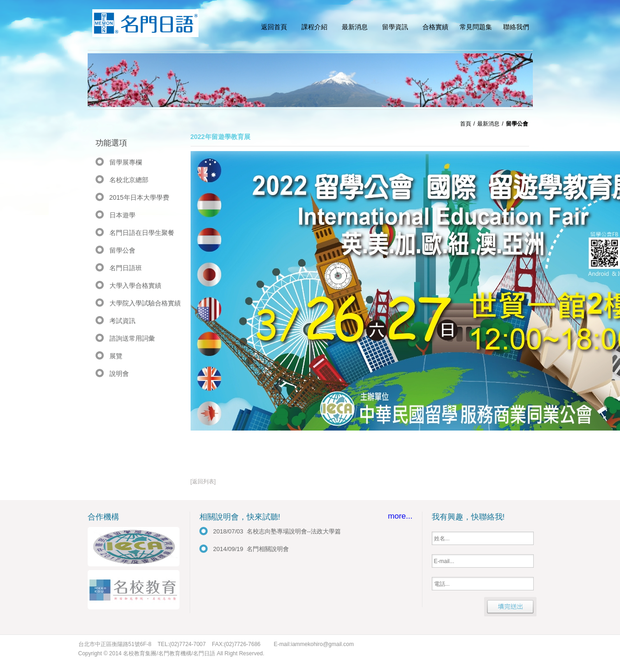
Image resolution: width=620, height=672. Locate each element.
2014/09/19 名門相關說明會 (251, 549)
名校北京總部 (129, 180)
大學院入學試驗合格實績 (145, 303)
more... (400, 516)
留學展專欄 (126, 162)
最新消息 (488, 124)
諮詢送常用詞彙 (132, 338)
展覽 (116, 356)
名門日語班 (126, 268)
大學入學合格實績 (135, 285)
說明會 (119, 374)
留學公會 (122, 250)
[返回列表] (203, 482)
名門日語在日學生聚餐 (142, 233)
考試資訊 (122, 321)
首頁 (466, 124)
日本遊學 (122, 215)
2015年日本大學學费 (139, 197)
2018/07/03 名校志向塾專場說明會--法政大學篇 (277, 531)
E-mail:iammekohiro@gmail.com (314, 644)
